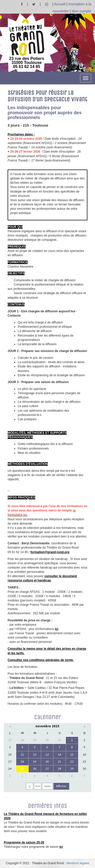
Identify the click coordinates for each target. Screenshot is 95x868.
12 (35, 755)
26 (35, 769)
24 (10, 769)
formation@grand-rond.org (50, 552)
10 (10, 755)
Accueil (60, 4)
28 (22, 740)
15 (72, 755)
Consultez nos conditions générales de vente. (41, 660)
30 (47, 740)
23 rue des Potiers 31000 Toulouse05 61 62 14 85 (27, 44)
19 (35, 762)
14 (60, 755)
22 (72, 762)
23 (84, 762)
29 (35, 740)
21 (60, 762)
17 (10, 762)
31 (60, 740)
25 (22, 769)
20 (47, 762)
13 (47, 755)
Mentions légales (78, 863)
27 (10, 740)
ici (57, 629)
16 (84, 755)
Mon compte (81, 11)
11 (22, 755)
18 (22, 762)
